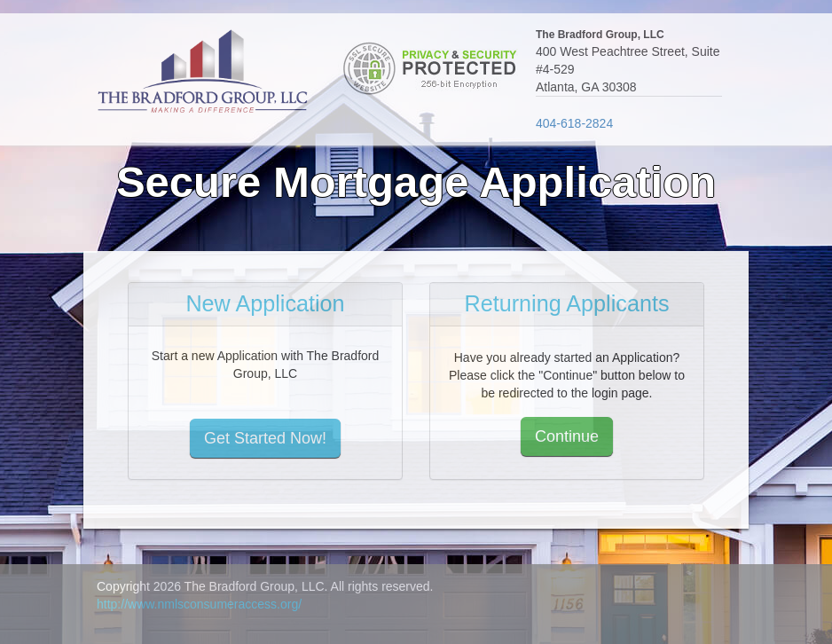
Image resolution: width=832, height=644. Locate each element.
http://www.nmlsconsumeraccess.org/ (199, 604)
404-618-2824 (574, 123)
